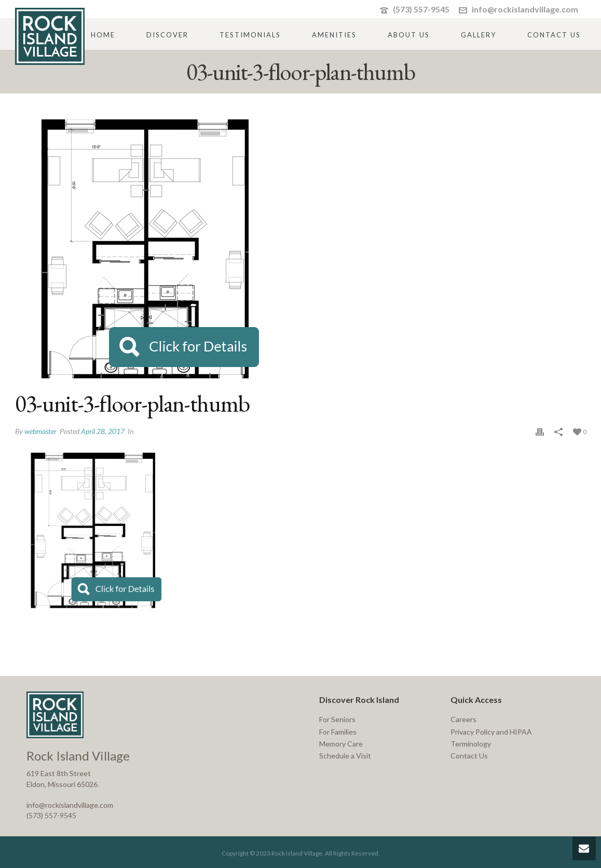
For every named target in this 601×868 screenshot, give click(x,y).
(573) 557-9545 (421, 9)
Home (103, 35)
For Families (338, 732)
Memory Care (341, 744)
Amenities (334, 35)
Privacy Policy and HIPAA (491, 732)
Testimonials (250, 35)
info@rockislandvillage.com (525, 9)
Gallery (479, 35)
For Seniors (337, 719)
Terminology (471, 744)
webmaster (40, 431)
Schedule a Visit (345, 756)
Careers (463, 719)
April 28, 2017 (103, 431)
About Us (409, 35)
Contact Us (554, 35)
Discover (167, 35)
